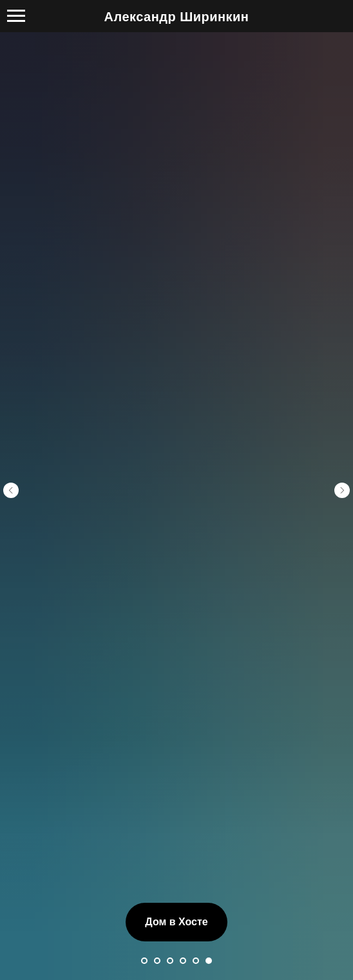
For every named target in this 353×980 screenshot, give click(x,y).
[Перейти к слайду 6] (209, 864)
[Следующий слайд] (342, 441)
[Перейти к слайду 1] (144, 864)
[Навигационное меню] (16, 16)
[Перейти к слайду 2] (157, 864)
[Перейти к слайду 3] (170, 864)
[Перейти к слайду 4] (183, 864)
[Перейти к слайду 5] (196, 864)
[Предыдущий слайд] (11, 441)
